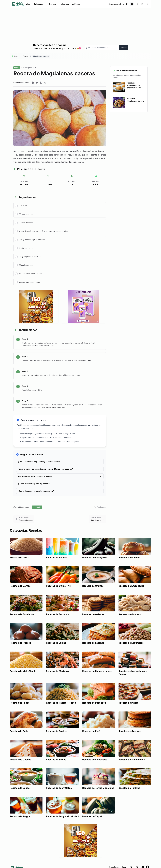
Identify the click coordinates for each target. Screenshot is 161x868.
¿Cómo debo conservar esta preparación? (60, 491)
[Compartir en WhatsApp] (41, 83)
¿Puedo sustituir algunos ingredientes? (60, 484)
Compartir (37, 507)
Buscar (124, 48)
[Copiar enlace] (45, 83)
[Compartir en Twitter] (37, 83)
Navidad (53, 4)
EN (127, 4)
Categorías (40, 4)
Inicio (28, 4)
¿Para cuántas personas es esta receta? (60, 476)
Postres (26, 56)
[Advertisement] (80, 25)
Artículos (76, 4)
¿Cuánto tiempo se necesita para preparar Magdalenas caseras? (60, 469)
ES (132, 4)
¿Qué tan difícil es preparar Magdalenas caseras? (60, 462)
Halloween (64, 4)
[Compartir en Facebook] (33, 83)
